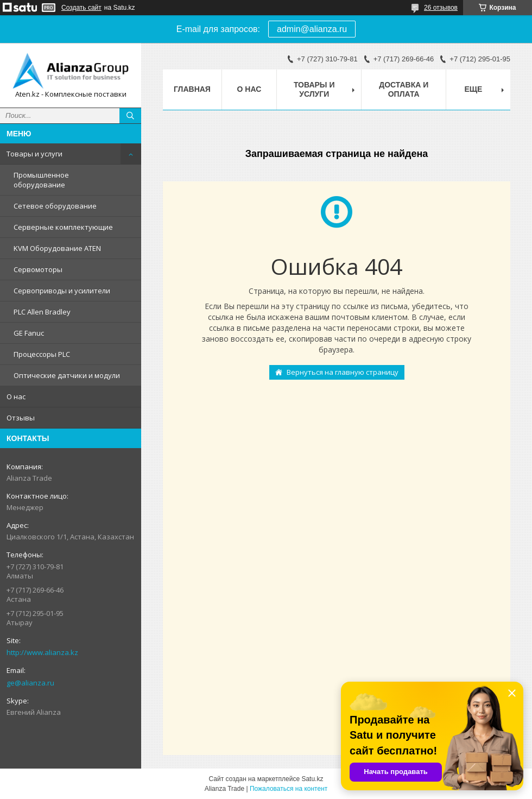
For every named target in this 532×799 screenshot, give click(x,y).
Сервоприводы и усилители (62, 291)
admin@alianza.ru (312, 29)
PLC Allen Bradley (42, 312)
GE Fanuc (29, 333)
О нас (16, 397)
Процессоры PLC (42, 354)
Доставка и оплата (404, 89)
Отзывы (21, 418)
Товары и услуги (34, 154)
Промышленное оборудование (41, 180)
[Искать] (130, 116)
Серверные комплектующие (63, 227)
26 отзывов (441, 8)
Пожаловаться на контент (289, 789)
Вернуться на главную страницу (343, 372)
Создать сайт (81, 8)
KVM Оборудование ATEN (57, 248)
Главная (192, 89)
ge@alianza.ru (30, 683)
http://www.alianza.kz (42, 652)
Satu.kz (312, 779)
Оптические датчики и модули (67, 375)
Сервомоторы (38, 269)
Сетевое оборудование (55, 206)
